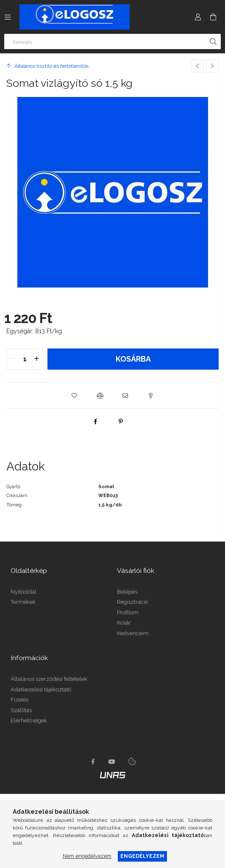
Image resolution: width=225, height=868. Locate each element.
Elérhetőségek (29, 720)
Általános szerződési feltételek (49, 679)
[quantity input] (25, 359)
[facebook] (95, 421)
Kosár (124, 623)
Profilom (128, 612)
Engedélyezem (142, 856)
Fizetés (19, 700)
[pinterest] (121, 421)
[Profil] (198, 17)
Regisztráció (132, 602)
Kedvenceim (133, 633)
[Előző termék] (197, 66)
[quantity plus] (36, 359)
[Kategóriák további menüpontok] (8, 17)
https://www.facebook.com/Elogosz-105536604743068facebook (93, 762)
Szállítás (21, 710)
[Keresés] (112, 41)
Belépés (127, 592)
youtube (112, 762)
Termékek (23, 602)
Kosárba (133, 359)
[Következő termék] (212, 66)
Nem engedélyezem (87, 856)
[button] (75, 395)
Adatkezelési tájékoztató (41, 690)
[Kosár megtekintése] (213, 17)
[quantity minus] (13, 359)
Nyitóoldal (24, 592)
